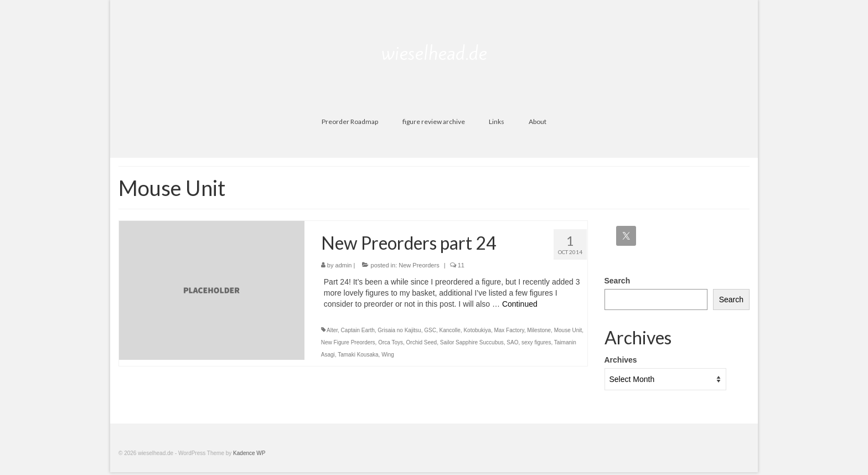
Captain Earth (358, 330)
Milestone (539, 330)
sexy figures (536, 342)
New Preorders (419, 265)
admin (344, 265)
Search (618, 281)
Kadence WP (249, 453)
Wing (388, 355)
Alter (332, 330)
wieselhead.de (434, 53)
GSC (430, 330)
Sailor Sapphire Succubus (472, 342)
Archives (621, 360)
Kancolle (449, 330)
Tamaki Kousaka (358, 355)
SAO (512, 342)
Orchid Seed (422, 342)
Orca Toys (391, 342)
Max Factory (509, 330)
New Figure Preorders (348, 342)
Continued (520, 304)
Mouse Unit (568, 330)
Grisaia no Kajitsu (399, 330)
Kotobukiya (477, 330)
